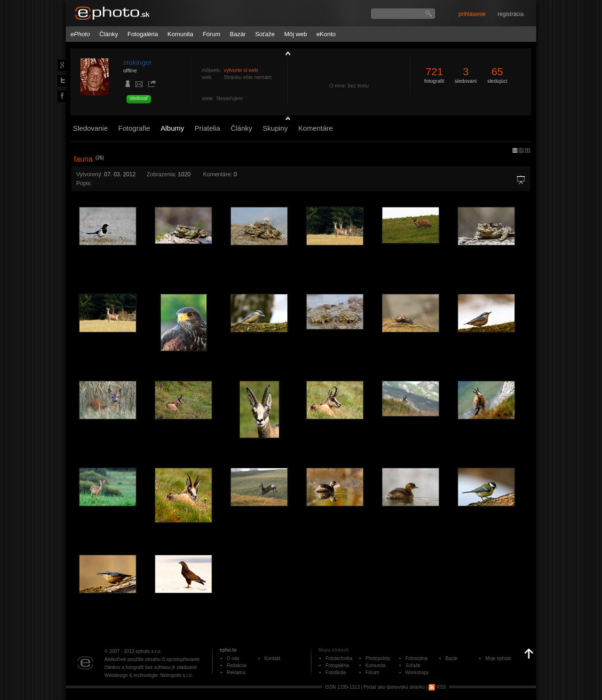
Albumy (172, 128)
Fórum (212, 34)
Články (109, 34)
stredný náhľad (527, 150)
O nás (233, 658)
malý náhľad (521, 150)
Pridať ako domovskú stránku (394, 687)
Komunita (180, 34)
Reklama (236, 672)
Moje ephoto (498, 658)
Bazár (238, 34)
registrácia (511, 14)
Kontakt (272, 658)
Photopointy (378, 658)
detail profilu (285, 116)
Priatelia (207, 128)
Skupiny (275, 128)
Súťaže (265, 34)
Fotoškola (336, 672)
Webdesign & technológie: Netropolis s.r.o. (149, 675)
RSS (437, 687)
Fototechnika (339, 658)
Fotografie (135, 128)
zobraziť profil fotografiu (285, 53)
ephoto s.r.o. (148, 651)
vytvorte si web (241, 70)
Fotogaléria (143, 34)
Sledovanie (90, 128)
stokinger (138, 62)
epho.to (228, 650)
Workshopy (417, 672)
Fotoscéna (416, 658)
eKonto (326, 34)
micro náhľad (515, 150)
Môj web (295, 34)
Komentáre (315, 128)
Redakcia (237, 665)
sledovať (139, 98)
